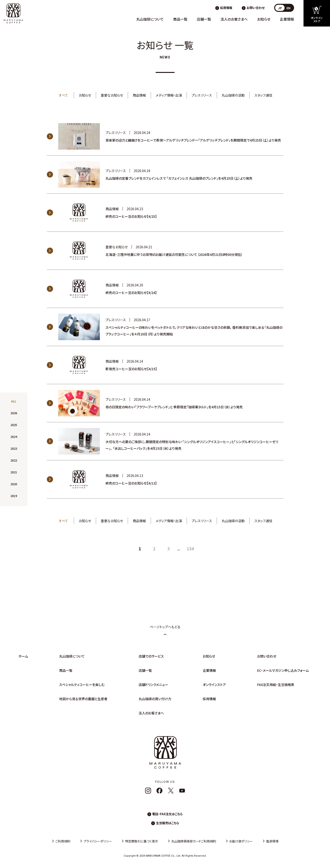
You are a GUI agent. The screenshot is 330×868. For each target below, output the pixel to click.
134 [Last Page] (190, 548)
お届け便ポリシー (241, 841)
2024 (14, 437)
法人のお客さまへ (234, 19)
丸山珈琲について (150, 19)
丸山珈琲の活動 (233, 95)
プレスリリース (202, 95)
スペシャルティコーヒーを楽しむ (82, 685)
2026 (14, 413)
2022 (14, 460)
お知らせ (264, 19)
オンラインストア (214, 685)
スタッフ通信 (263, 95)
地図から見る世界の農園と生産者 (83, 699)
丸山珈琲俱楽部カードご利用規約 (194, 841)
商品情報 (139, 95)
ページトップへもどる (165, 630)
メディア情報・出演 (169, 95)
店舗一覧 (204, 19)
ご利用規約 (63, 841)
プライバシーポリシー (98, 841)
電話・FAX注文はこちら (167, 814)
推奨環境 (272, 841)
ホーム (23, 656)
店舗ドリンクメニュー (153, 685)
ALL (14, 401)
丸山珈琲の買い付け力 (155, 699)
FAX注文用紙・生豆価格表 (276, 685)
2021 (14, 472)
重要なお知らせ (112, 95)
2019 (14, 496)
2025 (14, 425)
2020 (14, 484)
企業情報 (287, 19)
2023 (14, 448)
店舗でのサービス (151, 656)
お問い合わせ (256, 8)
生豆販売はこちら (167, 823)
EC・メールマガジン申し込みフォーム (283, 670)
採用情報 (226, 8)
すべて (64, 95)
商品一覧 (180, 19)
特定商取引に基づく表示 (142, 841)
